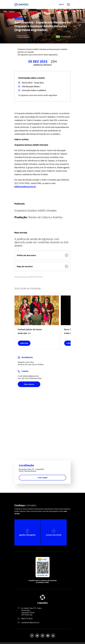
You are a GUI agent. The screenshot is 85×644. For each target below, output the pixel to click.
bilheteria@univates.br (25, 187)
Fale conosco (29, 384)
